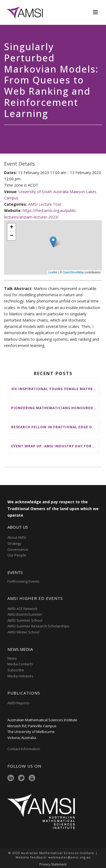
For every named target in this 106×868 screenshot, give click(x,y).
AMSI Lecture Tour (45, 204)
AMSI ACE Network (22, 609)
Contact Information (24, 749)
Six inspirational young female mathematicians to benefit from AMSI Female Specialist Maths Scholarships (55, 389)
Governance (18, 549)
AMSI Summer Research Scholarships (38, 626)
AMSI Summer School (25, 620)
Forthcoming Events (23, 581)
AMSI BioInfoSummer (25, 614)
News (12, 658)
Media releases (20, 676)
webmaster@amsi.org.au (70, 857)
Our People (17, 555)
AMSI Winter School (23, 632)
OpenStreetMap (73, 272)
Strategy (14, 543)
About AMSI (17, 537)
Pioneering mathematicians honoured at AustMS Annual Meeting (55, 408)
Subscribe (16, 670)
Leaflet (53, 272)
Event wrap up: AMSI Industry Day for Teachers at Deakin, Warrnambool (55, 446)
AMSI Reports (18, 703)
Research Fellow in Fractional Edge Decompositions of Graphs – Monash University (55, 427)
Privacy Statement (53, 864)
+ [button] (12, 228)
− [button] (12, 236)
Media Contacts (20, 664)
